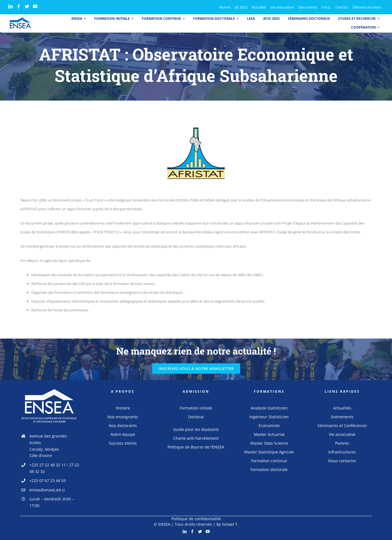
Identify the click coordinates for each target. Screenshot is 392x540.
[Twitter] (27, 6)
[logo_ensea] (20, 19)
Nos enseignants (123, 417)
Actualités (342, 408)
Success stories (123, 443)
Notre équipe (123, 434)
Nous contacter (342, 461)
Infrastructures (342, 452)
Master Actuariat (269, 434)
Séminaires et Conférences (342, 426)
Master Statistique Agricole (269, 452)
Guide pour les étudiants (196, 429)
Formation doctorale (269, 470)
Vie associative (342, 434)
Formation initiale (196, 408)
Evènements (342, 417)
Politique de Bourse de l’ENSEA (196, 447)
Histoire (123, 408)
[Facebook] (19, 6)
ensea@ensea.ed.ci (47, 490)
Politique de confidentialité (196, 519)
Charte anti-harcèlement (196, 438)
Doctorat (196, 417)
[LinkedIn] (10, 6)
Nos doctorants (123, 426)
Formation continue (269, 461)
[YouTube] (35, 6)
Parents (342, 443)
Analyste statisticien (269, 408)
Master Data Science (269, 443)
